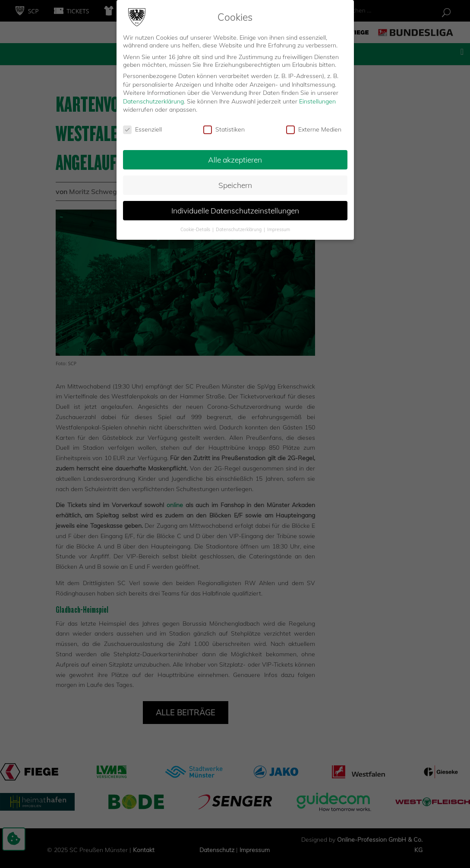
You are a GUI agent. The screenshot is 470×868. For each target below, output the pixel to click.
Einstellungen (317, 101)
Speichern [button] (235, 185)
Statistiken (224, 129)
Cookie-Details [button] (196, 229)
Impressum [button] (279, 229)
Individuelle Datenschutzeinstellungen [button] (235, 210)
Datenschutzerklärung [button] (239, 229)
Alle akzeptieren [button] (235, 159)
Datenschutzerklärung (153, 101)
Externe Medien (314, 129)
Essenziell (142, 129)
